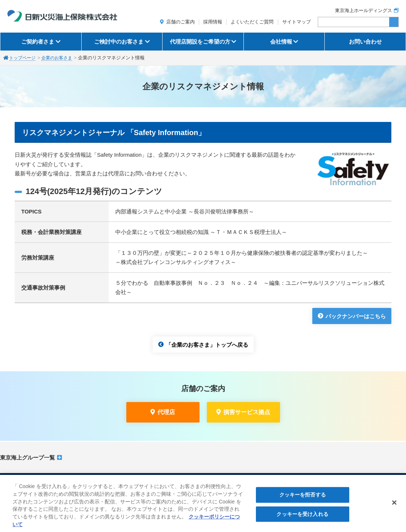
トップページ (23, 58)
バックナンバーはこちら (356, 316)
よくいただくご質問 (252, 22)
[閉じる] (394, 507)
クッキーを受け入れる (302, 518)
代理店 (166, 412)
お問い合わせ (365, 42)
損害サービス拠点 (247, 412)
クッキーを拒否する (303, 499)
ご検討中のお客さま (119, 42)
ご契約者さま (38, 42)
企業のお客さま (60, 58)
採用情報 (213, 22)
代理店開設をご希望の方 (200, 42)
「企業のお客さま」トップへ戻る (207, 344)
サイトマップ (297, 22)
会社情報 (281, 42)
